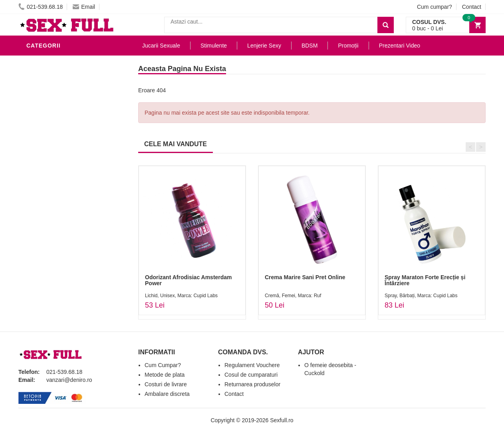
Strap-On (43, 181)
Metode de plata (165, 375)
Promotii (42, 229)
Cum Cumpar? (163, 365)
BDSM (37, 145)
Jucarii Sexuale (161, 46)
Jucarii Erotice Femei (62, 169)
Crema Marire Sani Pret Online (305, 277)
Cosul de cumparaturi (251, 375)
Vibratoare (47, 85)
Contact (472, 7)
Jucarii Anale (50, 157)
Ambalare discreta (167, 394)
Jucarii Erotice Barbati (66, 73)
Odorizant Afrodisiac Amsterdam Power (189, 280)
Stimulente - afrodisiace (68, 62)
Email (84, 7)
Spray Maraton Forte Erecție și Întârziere (425, 280)
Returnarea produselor (252, 384)
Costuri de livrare (166, 384)
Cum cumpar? (435, 7)
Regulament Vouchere (252, 365)
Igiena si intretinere (61, 109)
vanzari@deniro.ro (69, 380)
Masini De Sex (49, 217)
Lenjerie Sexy (50, 121)
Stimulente (214, 46)
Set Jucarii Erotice (59, 205)
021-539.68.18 (41, 7)
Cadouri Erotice (55, 193)
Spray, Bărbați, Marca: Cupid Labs (421, 296)
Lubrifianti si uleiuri (61, 97)
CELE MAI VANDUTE (176, 144)
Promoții (348, 46)
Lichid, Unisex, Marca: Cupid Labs (181, 296)
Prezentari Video (56, 241)
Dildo (37, 133)
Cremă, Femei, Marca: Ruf (293, 296)
